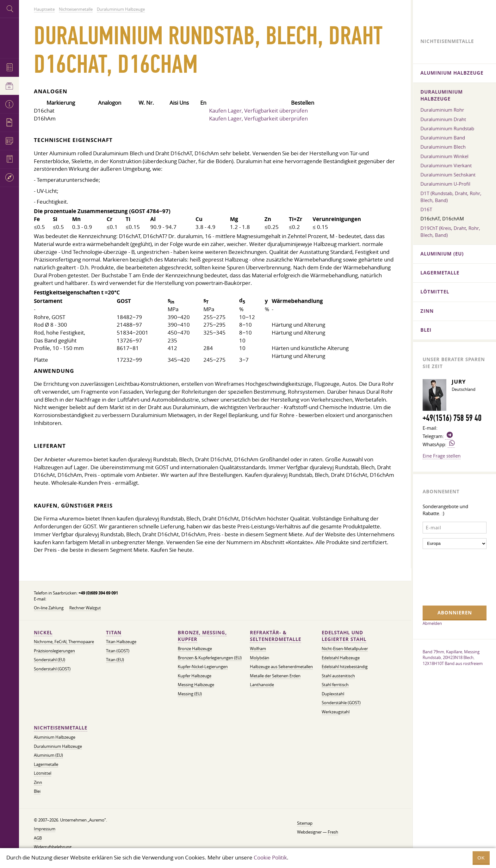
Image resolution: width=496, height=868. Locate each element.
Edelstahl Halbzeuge (341, 658)
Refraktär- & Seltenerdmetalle (276, 636)
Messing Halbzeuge (196, 685)
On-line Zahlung (49, 608)
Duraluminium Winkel (444, 156)
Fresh (333, 832)
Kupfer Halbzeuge (195, 676)
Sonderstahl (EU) (50, 660)
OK (481, 858)
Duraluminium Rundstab (447, 128)
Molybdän (260, 658)
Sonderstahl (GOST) (52, 669)
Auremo (9, 37)
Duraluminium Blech (443, 147)
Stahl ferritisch (335, 685)
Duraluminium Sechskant (448, 175)
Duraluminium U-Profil (445, 184)
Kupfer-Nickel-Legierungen (203, 667)
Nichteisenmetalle (61, 728)
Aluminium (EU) (48, 755)
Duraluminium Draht (443, 119)
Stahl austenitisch (338, 676)
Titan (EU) (115, 660)
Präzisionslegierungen (54, 651)
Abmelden (432, 623)
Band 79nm (433, 652)
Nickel (43, 633)
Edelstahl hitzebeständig (345, 667)
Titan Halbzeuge (121, 642)
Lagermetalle (46, 764)
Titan (114, 633)
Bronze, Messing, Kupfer (202, 636)
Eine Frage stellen (442, 456)
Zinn (38, 782)
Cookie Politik (270, 857)
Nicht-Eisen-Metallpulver (345, 649)
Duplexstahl (333, 694)
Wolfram (258, 649)
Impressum (45, 829)
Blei (37, 791)
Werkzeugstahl (336, 712)
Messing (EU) (190, 694)
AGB (38, 838)
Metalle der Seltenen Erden (275, 676)
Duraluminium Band (443, 138)
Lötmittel (43, 773)
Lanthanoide (262, 685)
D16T (426, 209)
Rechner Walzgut (85, 608)
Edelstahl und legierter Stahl (344, 636)
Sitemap (305, 823)
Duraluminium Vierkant (446, 165)
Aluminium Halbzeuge (55, 737)
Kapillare (454, 652)
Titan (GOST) (118, 651)
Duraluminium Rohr (442, 110)
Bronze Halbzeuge (195, 649)
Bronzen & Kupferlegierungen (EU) (210, 658)
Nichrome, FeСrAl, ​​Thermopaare (64, 642)
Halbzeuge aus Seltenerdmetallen (281, 667)
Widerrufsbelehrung (53, 847)
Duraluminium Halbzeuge (58, 746)
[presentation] (449, 576)
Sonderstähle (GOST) (341, 703)
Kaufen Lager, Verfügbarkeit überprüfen (258, 111)
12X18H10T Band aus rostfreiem (453, 663)
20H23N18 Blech (458, 657)
